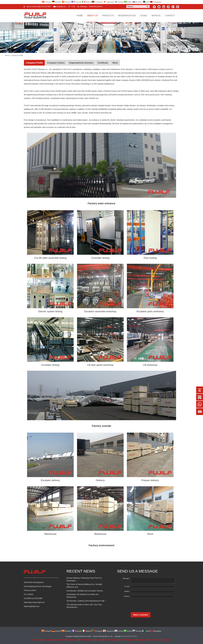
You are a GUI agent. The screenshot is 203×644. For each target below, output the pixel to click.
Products (108, 16)
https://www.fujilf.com (36, 602)
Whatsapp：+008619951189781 (91, 7)
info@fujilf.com (61, 7)
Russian (137, 2)
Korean (119, 2)
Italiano (87, 2)
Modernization (127, 16)
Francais (77, 2)
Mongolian (156, 2)
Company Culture (56, 63)
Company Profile (34, 63)
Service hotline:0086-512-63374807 (39, 7)
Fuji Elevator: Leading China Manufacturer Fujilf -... (87, 601)
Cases (144, 16)
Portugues (97, 2)
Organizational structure (81, 63)
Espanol (67, 2)
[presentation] (150, 605)
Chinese (46, 2)
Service (156, 16)
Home (80, 16)
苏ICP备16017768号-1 (130, 636)
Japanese (109, 2)
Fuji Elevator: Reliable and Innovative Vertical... (85, 591)
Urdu (146, 2)
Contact (170, 16)
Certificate (103, 63)
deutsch (57, 2)
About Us (92, 16)
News (115, 63)
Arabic (128, 2)
